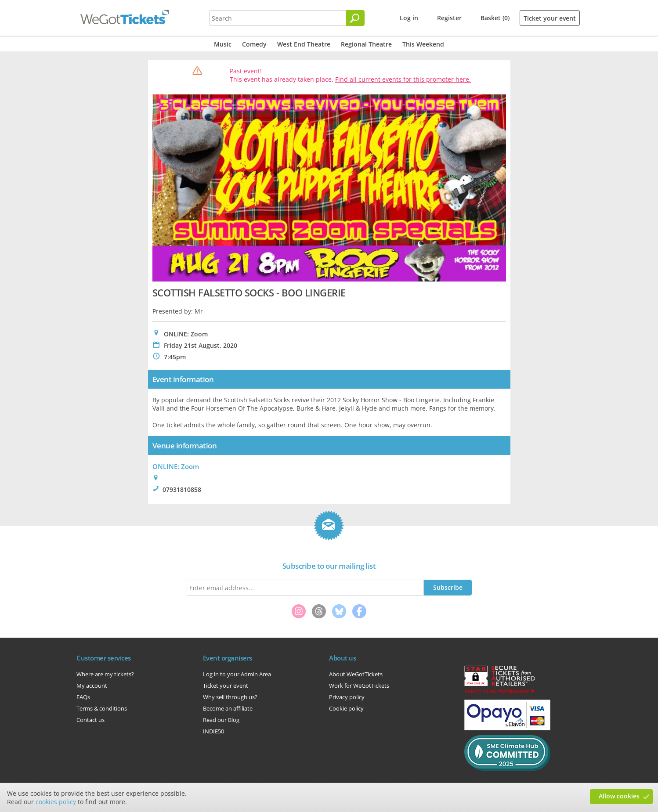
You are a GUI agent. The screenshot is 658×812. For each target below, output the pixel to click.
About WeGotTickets (356, 674)
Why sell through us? (230, 697)
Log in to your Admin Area (237, 674)
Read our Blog (221, 720)
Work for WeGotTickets (359, 686)
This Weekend (423, 44)
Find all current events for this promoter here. (403, 79)
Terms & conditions (102, 708)
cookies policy (56, 802)
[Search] (355, 18)
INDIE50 (213, 731)
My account (92, 686)
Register (449, 18)
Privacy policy (347, 697)
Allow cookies (619, 796)
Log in (409, 18)
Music (223, 44)
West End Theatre (304, 44)
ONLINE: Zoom (176, 466)
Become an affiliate (228, 708)
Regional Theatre (366, 44)
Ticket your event (550, 18)
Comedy (254, 44)
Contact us (90, 720)
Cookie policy (346, 708)
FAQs (83, 697)
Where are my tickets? (105, 674)
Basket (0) (495, 18)
